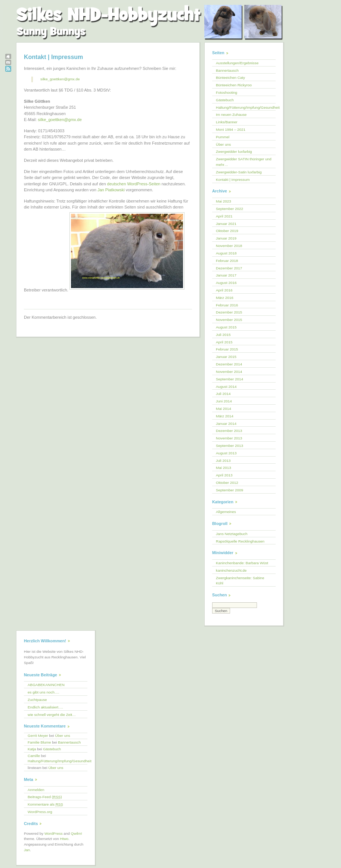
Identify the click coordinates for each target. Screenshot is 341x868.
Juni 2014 (224, 401)
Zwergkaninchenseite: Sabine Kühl (240, 581)
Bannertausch (227, 70)
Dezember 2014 (229, 364)
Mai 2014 (224, 409)
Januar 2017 (226, 275)
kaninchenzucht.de (231, 570)
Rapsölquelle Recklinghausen (240, 541)
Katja (32, 749)
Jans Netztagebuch (232, 534)
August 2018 (226, 253)
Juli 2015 (223, 335)
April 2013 (224, 475)
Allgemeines (226, 512)
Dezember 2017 (229, 268)
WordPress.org (40, 812)
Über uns (223, 144)
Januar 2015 (226, 357)
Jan (27, 850)
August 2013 (226, 453)
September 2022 (230, 209)
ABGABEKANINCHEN (46, 685)
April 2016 (224, 290)
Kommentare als (45, 804)
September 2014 (230, 379)
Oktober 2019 (227, 231)
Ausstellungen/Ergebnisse (237, 63)
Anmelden (36, 790)
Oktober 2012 (227, 483)
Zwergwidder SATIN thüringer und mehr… (244, 162)
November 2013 (229, 438)
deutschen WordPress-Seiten (134, 184)
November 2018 (229, 246)
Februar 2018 (227, 261)
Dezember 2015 (229, 312)
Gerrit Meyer (38, 736)
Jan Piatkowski (111, 190)
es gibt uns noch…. (44, 692)
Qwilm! (77, 833)
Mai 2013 (224, 468)
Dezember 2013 (229, 431)
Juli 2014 (223, 394)
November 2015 (229, 320)
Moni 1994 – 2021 (231, 129)
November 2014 (229, 372)
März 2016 (225, 298)
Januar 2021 (226, 224)
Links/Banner (227, 122)
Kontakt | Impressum (233, 180)
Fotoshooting (227, 92)
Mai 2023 (224, 201)
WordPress (54, 833)
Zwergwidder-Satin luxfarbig (239, 172)
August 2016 (226, 283)
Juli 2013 (223, 461)
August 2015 (226, 327)
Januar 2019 (226, 238)
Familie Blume (39, 742)
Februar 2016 (227, 305)
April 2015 (224, 342)
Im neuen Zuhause (231, 115)
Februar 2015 (227, 349)
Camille (34, 756)
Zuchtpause (37, 700)
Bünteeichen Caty (230, 78)
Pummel (223, 137)
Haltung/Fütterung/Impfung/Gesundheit (246, 107)
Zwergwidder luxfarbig (234, 152)
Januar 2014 (226, 424)
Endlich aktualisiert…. (45, 707)
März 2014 (225, 416)
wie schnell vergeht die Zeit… (52, 715)
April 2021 (224, 216)
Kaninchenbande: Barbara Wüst (242, 563)
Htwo (64, 839)
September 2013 (230, 446)
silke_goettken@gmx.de (60, 79)
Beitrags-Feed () (45, 797)
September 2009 (230, 490)
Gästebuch (225, 100)
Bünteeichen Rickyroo (234, 85)
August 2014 (226, 387)
